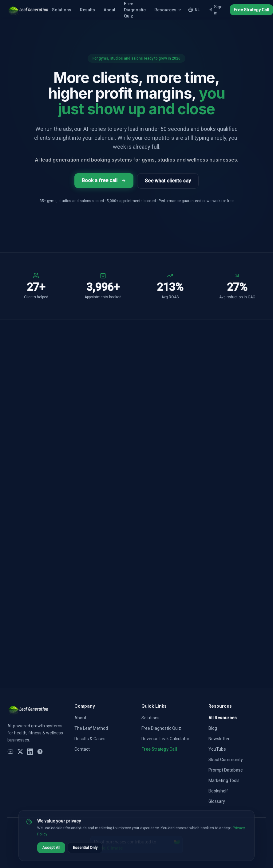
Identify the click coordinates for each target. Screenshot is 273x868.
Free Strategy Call (251, 10)
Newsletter (219, 739)
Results (87, 10)
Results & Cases (90, 739)
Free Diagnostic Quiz (161, 728)
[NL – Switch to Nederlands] (194, 10)
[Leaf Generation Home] (28, 10)
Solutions (62, 10)
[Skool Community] (40, 752)
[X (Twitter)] (20, 752)
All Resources (223, 718)
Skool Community (226, 760)
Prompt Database (226, 770)
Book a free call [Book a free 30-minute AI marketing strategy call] (104, 180)
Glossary (217, 801)
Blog (213, 728)
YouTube (217, 749)
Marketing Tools (224, 780)
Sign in (216, 10)
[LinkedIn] (30, 752)
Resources (168, 10)
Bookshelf (218, 791)
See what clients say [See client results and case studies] (168, 181)
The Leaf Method (91, 728)
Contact (82, 749)
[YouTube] (10, 752)
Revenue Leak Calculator (165, 739)
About (109, 10)
